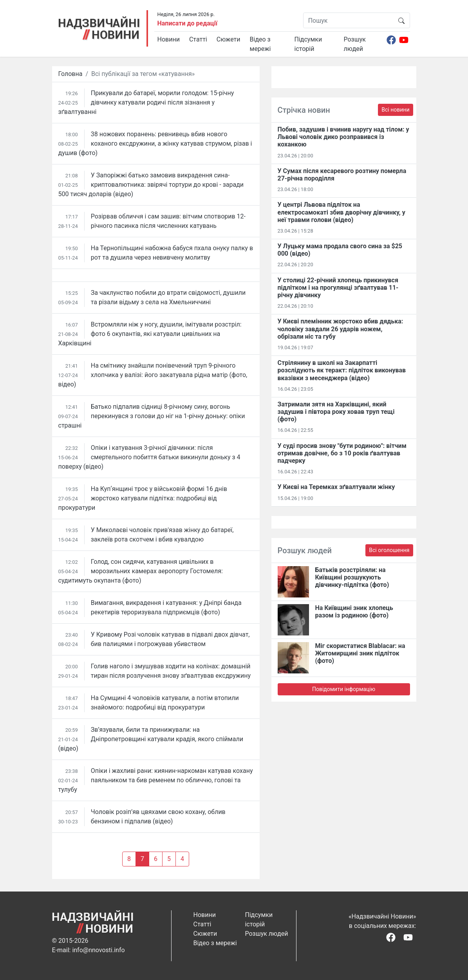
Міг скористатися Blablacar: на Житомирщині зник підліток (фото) (360, 653)
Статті (198, 39)
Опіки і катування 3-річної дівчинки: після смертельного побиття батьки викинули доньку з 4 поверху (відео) (149, 457)
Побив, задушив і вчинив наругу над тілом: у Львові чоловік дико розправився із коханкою (343, 137)
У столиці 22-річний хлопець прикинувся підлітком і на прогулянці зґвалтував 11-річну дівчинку (338, 288)
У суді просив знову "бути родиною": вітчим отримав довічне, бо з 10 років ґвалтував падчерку (342, 453)
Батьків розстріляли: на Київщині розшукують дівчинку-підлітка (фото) (352, 577)
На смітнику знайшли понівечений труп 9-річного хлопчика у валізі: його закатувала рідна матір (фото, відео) (153, 375)
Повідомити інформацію (344, 689)
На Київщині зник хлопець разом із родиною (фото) (354, 612)
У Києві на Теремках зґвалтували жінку (336, 487)
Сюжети (229, 39)
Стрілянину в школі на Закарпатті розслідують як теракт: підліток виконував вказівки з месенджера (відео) (342, 370)
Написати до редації (188, 23)
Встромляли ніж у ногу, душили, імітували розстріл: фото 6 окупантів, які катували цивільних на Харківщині (150, 334)
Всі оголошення (389, 550)
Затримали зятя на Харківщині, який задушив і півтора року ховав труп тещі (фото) (336, 412)
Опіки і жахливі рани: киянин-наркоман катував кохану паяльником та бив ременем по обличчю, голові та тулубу (156, 780)
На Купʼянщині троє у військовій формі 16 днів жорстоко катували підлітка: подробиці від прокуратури (143, 498)
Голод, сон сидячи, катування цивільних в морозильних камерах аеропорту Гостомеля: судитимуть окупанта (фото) (141, 571)
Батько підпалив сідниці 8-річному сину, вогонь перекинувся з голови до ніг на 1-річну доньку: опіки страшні (152, 416)
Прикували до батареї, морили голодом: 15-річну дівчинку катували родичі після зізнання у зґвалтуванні (146, 102)
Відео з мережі (260, 44)
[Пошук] (348, 20)
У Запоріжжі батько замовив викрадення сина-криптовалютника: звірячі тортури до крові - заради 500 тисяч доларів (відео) (151, 185)
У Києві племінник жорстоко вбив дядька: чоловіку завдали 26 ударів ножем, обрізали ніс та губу (341, 329)
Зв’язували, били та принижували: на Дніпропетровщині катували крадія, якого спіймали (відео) (151, 739)
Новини (169, 39)
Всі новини (395, 110)
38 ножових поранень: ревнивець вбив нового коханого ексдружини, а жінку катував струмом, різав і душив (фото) (155, 143)
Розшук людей (355, 44)
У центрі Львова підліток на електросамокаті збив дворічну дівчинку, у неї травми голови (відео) (342, 212)
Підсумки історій (308, 44)
